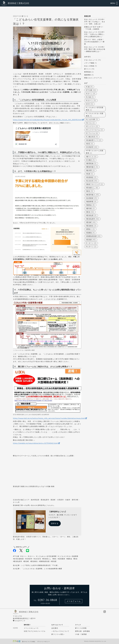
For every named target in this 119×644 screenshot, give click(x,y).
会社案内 (55, 628)
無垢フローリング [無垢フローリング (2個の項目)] (95, 184)
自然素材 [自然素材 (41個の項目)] (92, 198)
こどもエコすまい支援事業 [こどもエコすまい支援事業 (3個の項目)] (95, 115)
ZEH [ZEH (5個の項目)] (90, 104)
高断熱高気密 (45, 561)
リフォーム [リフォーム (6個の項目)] (92, 133)
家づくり (87, 69)
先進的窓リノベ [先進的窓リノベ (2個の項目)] (94, 140)
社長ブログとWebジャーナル (35, 631)
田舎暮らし (47, 559)
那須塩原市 (18, 561)
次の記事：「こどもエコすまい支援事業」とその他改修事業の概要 (38, 569)
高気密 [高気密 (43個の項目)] (91, 240)
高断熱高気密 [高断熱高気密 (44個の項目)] (94, 236)
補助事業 (87, 75)
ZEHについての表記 (30, 642)
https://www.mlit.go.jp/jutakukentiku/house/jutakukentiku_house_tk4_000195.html (47, 120)
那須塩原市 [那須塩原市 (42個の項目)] (93, 219)
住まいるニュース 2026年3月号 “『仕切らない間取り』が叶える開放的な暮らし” (95, 34)
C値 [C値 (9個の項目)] (90, 87)
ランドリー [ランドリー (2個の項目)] (93, 126)
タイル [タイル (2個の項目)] (91, 123)
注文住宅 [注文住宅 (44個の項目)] (92, 181)
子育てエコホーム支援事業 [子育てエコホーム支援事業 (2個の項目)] (95, 152)
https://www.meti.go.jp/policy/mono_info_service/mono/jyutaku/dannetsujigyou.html (49, 418)
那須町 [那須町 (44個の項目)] (91, 222)
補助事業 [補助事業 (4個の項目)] (92, 202)
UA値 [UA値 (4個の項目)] (90, 97)
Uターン (32, 556)
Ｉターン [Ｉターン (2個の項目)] (92, 243)
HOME (15, 628)
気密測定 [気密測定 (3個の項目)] (92, 177)
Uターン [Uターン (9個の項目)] (91, 100)
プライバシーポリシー (44, 642)
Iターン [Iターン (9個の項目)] (91, 94)
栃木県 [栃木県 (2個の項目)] (91, 170)
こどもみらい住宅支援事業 (47, 556)
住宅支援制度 (19, 559)
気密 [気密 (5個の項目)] (90, 174)
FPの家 (17, 556)
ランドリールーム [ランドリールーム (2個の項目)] (95, 130)
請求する (55, 523)
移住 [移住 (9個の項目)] (90, 191)
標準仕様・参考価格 (82, 631)
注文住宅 (38, 559)
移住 (55, 559)
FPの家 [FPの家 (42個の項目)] (92, 90)
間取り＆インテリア (92, 78)
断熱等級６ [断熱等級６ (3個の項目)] (92, 167)
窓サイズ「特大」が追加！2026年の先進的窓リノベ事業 (94, 42)
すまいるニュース (91, 60)
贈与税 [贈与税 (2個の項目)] (91, 208)
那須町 (27, 561)
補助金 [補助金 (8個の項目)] (91, 205)
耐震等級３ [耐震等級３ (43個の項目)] (93, 195)
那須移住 (34, 561)
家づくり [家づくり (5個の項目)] (92, 157)
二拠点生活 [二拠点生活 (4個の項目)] (92, 137)
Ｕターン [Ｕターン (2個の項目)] (92, 247)
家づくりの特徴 (81, 628)
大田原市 (29, 559)
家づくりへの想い (58, 634)
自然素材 (62, 559)
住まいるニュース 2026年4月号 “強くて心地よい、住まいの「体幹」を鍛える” (95, 22)
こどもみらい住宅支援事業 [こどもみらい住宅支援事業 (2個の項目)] (95, 109)
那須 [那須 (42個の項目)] (91, 212)
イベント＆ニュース (31, 628)
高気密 (54, 561)
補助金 (70, 559)
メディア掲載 (89, 63)
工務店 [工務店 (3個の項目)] (91, 160)
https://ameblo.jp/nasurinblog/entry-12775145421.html (35, 443)
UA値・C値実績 (81, 634)
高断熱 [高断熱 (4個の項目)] (91, 233)
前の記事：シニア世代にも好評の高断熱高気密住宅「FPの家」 (36, 565)
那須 (76, 559)
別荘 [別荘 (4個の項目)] (90, 144)
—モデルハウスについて (60, 631)
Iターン (24, 556)
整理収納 (87, 72)
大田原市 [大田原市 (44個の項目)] (92, 147)
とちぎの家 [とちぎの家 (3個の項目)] (92, 119)
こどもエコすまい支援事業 (68, 556)
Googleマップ (20, 621)
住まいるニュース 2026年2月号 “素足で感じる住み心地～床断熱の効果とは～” (95, 49)
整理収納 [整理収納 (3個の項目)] (92, 163)
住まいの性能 (89, 66)
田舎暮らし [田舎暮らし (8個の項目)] (92, 188)
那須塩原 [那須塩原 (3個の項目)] (92, 215)
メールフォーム (74, 601)
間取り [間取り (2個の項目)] (91, 229)
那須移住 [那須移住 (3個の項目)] (92, 226)
